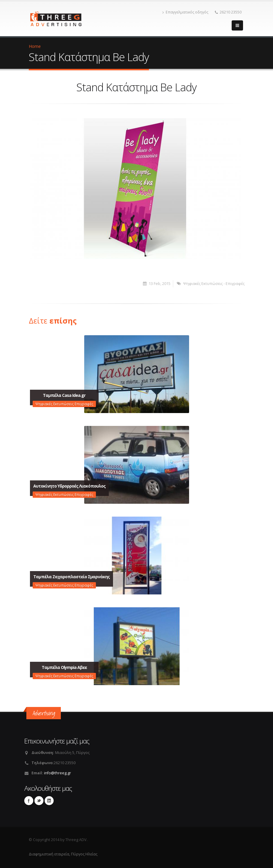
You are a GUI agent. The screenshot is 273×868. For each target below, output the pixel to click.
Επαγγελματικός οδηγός (185, 12)
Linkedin (49, 801)
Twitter (39, 801)
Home (35, 46)
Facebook (29, 801)
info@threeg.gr (58, 773)
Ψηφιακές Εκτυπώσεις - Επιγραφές (214, 284)
